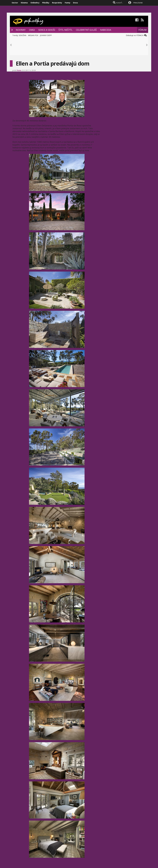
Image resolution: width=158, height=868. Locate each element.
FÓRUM (143, 30)
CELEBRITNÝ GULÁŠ (86, 30)
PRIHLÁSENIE (138, 3)
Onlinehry (35, 3)
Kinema (24, 3)
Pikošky (46, 3)
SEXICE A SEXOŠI (47, 30)
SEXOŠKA (23, 35)
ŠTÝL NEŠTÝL (65, 30)
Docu (75, 3)
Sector (15, 3)
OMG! (32, 30)
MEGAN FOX (33, 35)
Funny (68, 3)
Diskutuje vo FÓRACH (135, 35)
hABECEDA (106, 30)
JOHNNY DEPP (46, 35)
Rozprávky (57, 3)
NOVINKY (21, 30)
